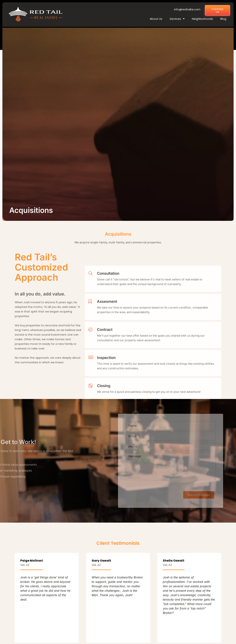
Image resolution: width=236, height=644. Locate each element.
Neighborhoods (202, 19)
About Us (156, 19)
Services (177, 19)
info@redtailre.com (187, 9)
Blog (223, 19)
